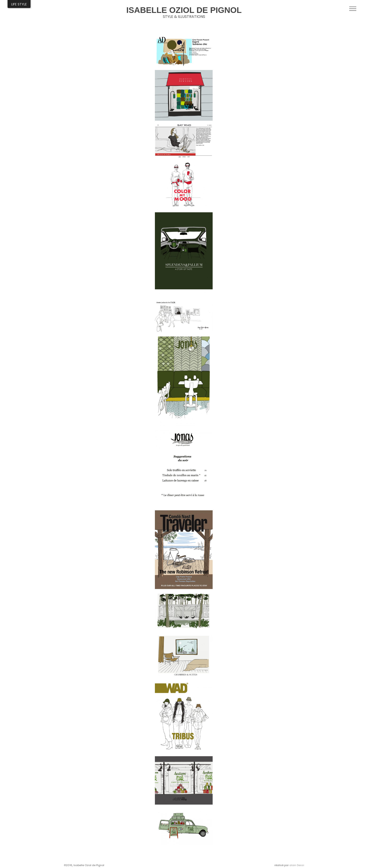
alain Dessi (297, 865)
